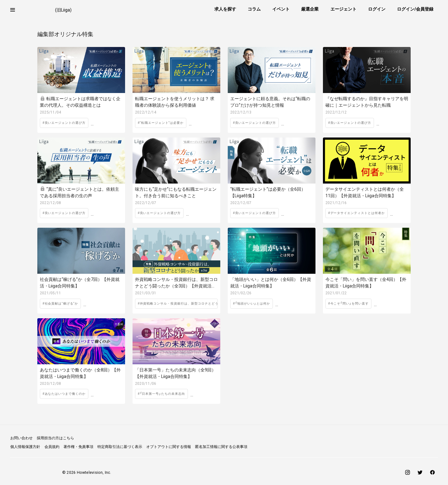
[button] (13, 10)
